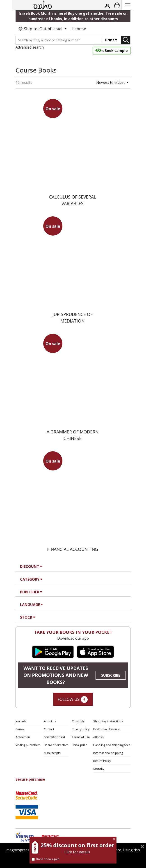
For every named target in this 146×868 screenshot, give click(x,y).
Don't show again (46, 859)
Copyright (78, 721)
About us (50, 721)
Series (20, 729)
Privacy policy (81, 729)
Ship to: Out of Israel (40, 29)
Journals (21, 721)
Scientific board (54, 737)
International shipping (108, 753)
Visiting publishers (28, 745)
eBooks (98, 737)
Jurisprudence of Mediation (73, 318)
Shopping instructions (108, 721)
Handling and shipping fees (112, 745)
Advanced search (30, 47)
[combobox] (59, 40)
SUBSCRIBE (111, 675)
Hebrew (79, 29)
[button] (97, 82)
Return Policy (102, 761)
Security (99, 769)
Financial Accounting (73, 549)
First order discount (106, 729)
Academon (23, 737)
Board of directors (56, 745)
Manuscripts (52, 753)
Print (110, 40)
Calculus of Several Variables (73, 200)
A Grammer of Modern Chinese (73, 435)
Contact (49, 729)
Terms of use (81, 737)
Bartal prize (80, 745)
